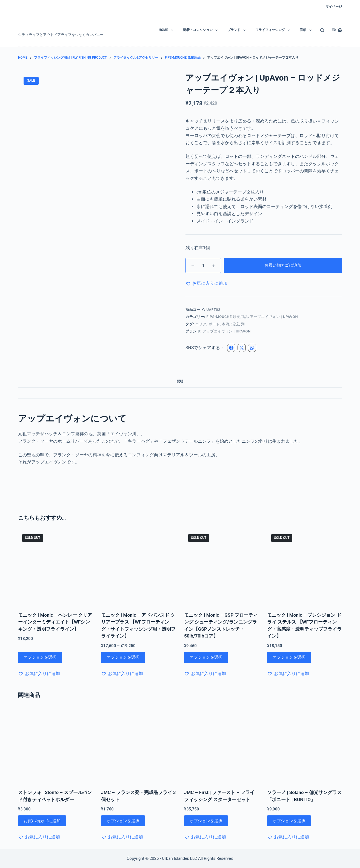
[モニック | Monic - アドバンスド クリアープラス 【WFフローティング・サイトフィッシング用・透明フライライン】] (138, 567)
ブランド (238, 30)
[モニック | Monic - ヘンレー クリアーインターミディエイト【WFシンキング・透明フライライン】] (55, 567)
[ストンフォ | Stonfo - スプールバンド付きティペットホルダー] (55, 745)
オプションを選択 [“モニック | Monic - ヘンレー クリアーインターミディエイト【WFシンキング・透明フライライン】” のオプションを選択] (40, 657)
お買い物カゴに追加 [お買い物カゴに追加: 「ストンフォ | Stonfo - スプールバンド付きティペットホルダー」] (42, 821)
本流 (226, 324)
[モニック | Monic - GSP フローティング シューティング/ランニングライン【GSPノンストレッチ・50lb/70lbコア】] (222, 567)
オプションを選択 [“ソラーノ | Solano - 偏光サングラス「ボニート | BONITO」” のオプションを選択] (289, 821)
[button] (206, 283)
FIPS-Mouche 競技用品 (227, 317)
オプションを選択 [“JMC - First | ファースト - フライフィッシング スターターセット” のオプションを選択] (206, 821)
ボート (214, 324)
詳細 (307, 30)
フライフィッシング (274, 30)
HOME (167, 30)
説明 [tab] (180, 381)
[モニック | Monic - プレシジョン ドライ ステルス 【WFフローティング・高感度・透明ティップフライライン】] (305, 567)
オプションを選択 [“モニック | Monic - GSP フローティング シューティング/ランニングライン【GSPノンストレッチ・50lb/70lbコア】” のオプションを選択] (206, 657)
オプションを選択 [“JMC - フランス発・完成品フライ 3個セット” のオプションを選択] (123, 821)
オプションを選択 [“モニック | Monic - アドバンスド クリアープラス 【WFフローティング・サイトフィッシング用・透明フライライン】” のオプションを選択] (123, 657)
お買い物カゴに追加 (283, 265)
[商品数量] (203, 265)
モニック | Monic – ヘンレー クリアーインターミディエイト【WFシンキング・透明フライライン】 (55, 622)
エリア (201, 324)
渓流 (235, 324)
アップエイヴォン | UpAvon (227, 331)
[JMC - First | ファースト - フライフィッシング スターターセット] (222, 745)
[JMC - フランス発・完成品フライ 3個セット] (138, 745)
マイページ (334, 7)
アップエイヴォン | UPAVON (274, 317)
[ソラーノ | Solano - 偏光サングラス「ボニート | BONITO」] (305, 745)
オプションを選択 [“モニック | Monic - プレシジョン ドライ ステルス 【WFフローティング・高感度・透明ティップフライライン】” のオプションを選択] (289, 657)
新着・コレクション (201, 30)
